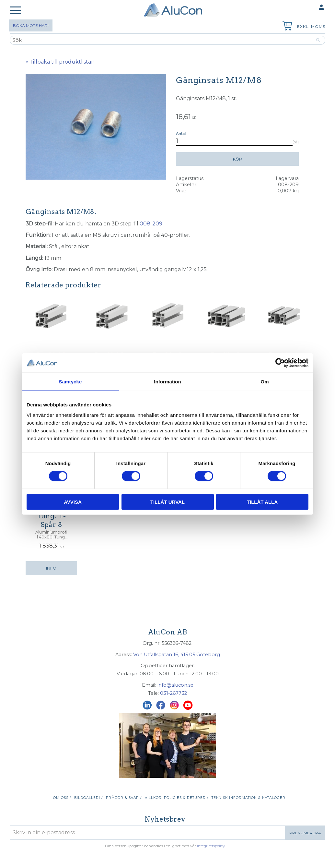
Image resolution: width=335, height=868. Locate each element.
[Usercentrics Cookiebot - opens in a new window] (280, 363)
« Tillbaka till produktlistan (60, 62)
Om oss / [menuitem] (62, 798)
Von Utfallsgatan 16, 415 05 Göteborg (177, 655)
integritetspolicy (211, 846)
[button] (15, 11)
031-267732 (173, 693)
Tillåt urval (167, 502)
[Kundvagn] (286, 27)
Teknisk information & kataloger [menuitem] (248, 798)
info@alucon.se (175, 685)
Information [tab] (167, 382)
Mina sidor (309, 8)
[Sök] (318, 40)
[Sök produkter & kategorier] (161, 40)
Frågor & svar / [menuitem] (124, 798)
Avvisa (73, 502)
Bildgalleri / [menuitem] (88, 798)
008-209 (151, 224)
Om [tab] (265, 382)
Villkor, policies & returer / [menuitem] (177, 798)
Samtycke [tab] (70, 382)
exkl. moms (311, 26)
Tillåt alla (262, 502)
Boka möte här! (31, 25)
